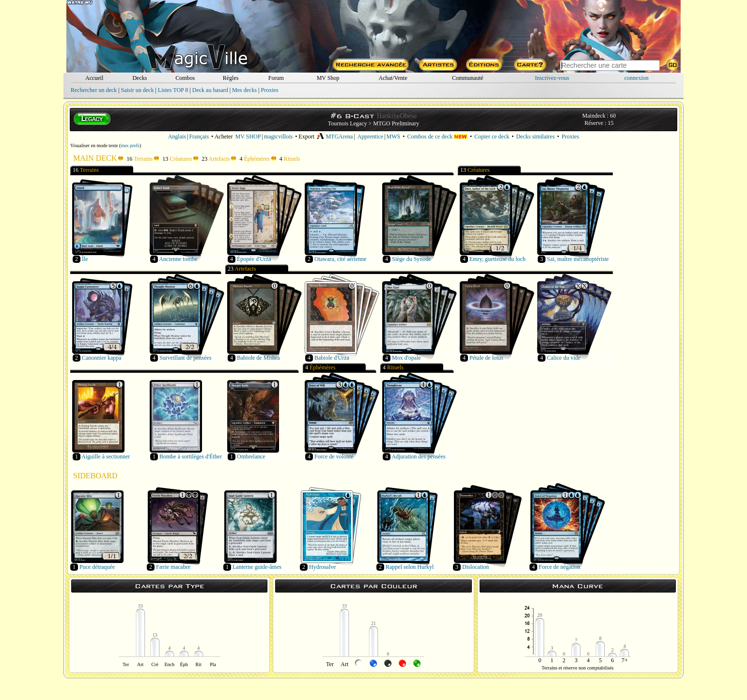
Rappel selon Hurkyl (410, 567)
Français (199, 137)
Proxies (270, 90)
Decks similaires (535, 137)
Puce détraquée (97, 567)
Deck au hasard (210, 90)
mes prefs (130, 145)
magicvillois (278, 137)
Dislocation (475, 567)
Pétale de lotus (486, 358)
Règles (231, 78)
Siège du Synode (412, 259)
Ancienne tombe (178, 259)
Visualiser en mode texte (94, 145)
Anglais (177, 137)
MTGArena (335, 137)
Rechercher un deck (94, 90)
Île (85, 259)
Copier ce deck (492, 137)
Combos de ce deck (437, 137)
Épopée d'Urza (254, 259)
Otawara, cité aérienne (341, 259)
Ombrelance (251, 457)
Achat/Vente (393, 78)
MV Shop (328, 78)
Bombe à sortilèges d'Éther (191, 457)
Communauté (468, 78)
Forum (276, 78)
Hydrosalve (322, 567)
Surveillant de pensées (185, 358)
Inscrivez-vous (552, 78)
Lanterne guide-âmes (257, 567)
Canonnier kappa (102, 358)
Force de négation (560, 567)
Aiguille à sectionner (106, 457)
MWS (394, 137)
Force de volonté (334, 457)
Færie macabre (173, 567)
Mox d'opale (406, 358)
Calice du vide (564, 358)
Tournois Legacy (348, 123)
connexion (637, 78)
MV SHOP (248, 137)
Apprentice (370, 137)
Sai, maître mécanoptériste (578, 259)
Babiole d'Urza (332, 358)
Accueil (94, 78)
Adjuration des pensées (418, 457)
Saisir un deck (137, 90)
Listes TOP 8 (173, 90)
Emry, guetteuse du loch (498, 259)
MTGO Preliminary (396, 123)
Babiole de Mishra (258, 358)
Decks (140, 78)
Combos (185, 78)
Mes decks (244, 90)
